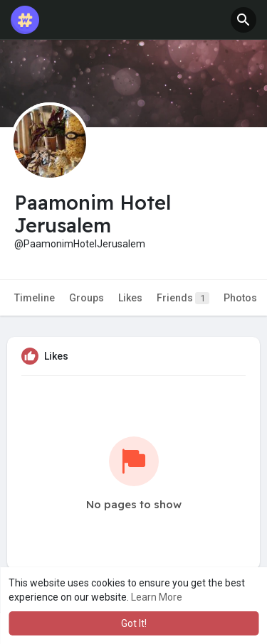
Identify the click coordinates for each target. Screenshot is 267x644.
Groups (87, 298)
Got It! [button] (134, 623)
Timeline (35, 298)
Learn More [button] (157, 597)
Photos (240, 298)
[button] (244, 20)
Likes (130, 298)
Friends (183, 298)
